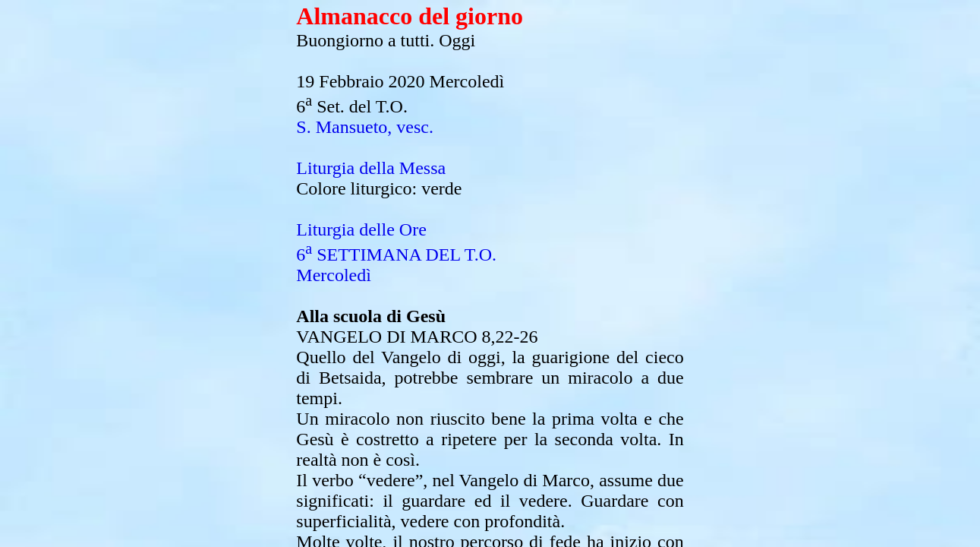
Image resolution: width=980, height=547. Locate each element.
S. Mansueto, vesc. (365, 127)
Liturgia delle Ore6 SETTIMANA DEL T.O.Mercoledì (396, 252)
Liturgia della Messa (371, 168)
